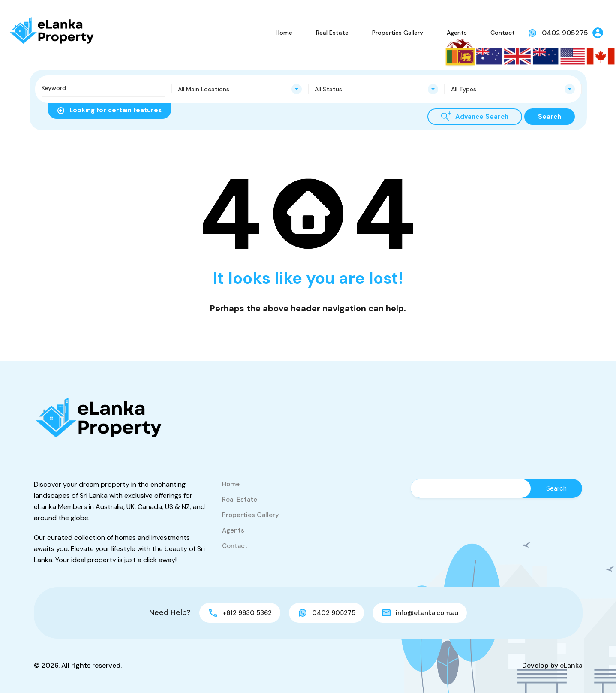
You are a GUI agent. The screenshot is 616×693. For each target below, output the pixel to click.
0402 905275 (565, 33)
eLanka (571, 665)
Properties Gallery (398, 33)
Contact (503, 33)
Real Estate (332, 33)
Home (284, 33)
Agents (457, 33)
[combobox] (240, 89)
